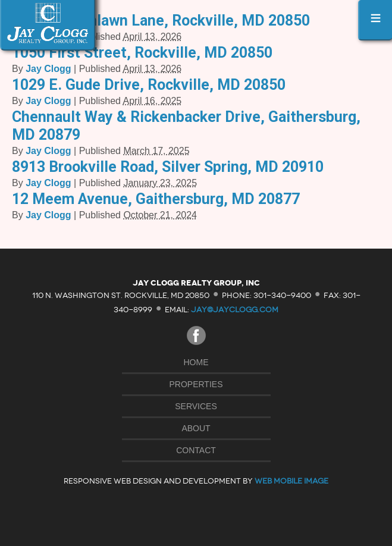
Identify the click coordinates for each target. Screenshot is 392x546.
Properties (196, 384)
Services (196, 406)
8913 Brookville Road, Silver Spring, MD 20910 (168, 167)
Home (196, 362)
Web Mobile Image (291, 481)
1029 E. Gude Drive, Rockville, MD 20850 (149, 85)
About (196, 428)
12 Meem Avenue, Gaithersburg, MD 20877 (156, 199)
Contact (196, 450)
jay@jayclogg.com (235, 310)
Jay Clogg (48, 69)
